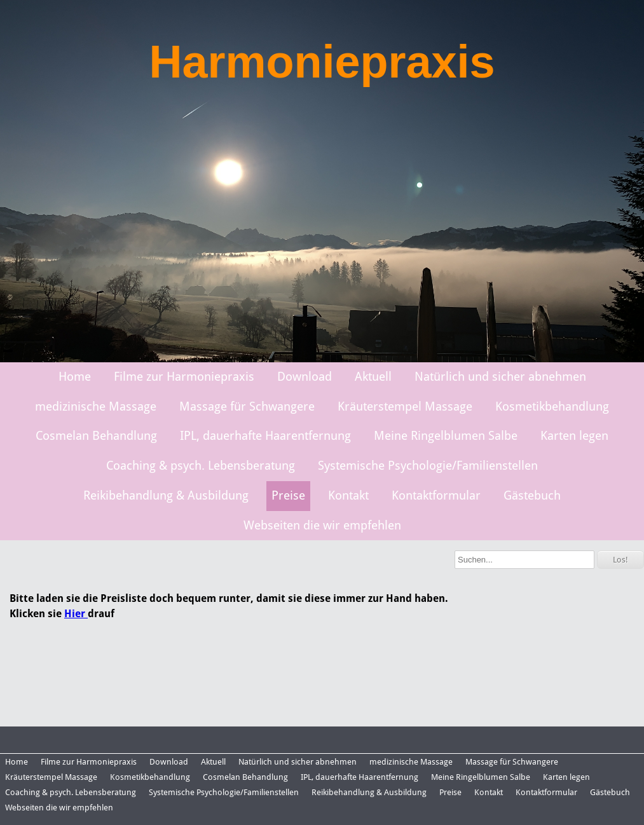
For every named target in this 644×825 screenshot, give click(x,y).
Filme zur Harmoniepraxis (184, 377)
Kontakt (348, 495)
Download (305, 377)
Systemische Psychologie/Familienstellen (428, 466)
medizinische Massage (96, 406)
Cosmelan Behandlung (96, 436)
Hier (76, 614)
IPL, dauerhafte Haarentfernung (265, 436)
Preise (288, 495)
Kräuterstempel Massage (405, 406)
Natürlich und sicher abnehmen (500, 377)
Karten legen (574, 436)
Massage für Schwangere (247, 406)
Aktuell (373, 377)
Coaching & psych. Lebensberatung (201, 466)
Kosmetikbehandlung (552, 406)
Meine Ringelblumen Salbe (446, 436)
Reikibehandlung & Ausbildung (166, 495)
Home (75, 377)
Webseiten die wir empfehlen (322, 525)
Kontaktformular (436, 495)
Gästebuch (532, 495)
